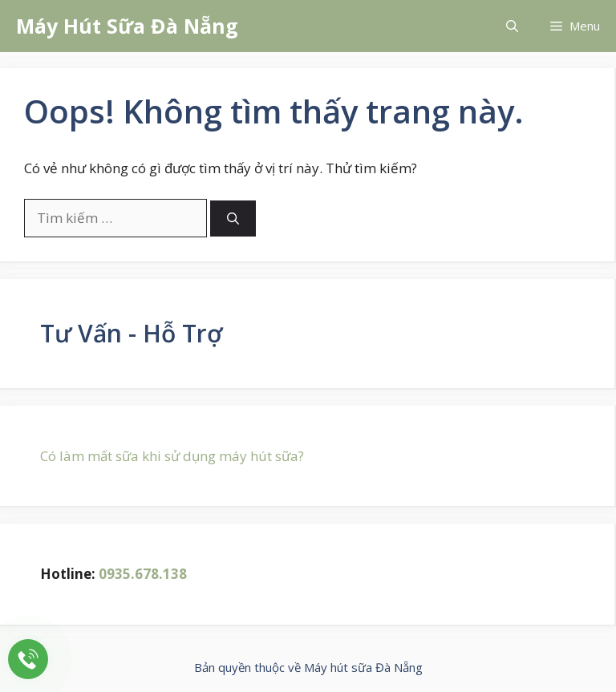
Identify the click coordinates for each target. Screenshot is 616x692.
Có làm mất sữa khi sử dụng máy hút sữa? (172, 456)
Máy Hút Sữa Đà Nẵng (127, 26)
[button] (512, 26)
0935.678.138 (143, 574)
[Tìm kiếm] (233, 219)
